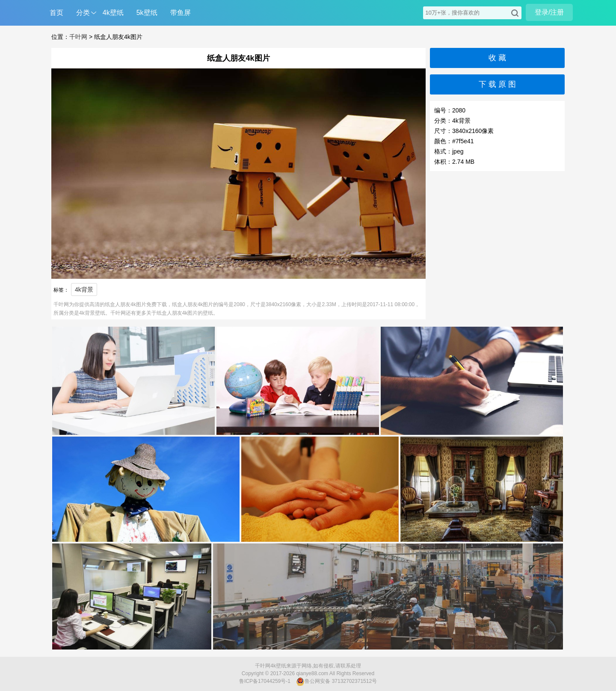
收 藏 (497, 58)
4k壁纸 (113, 13)
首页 (56, 13)
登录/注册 (549, 12)
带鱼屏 (181, 13)
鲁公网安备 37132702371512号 (336, 682)
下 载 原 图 (497, 84)
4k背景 (84, 289)
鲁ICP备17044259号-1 (265, 681)
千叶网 (78, 37)
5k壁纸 (147, 13)
